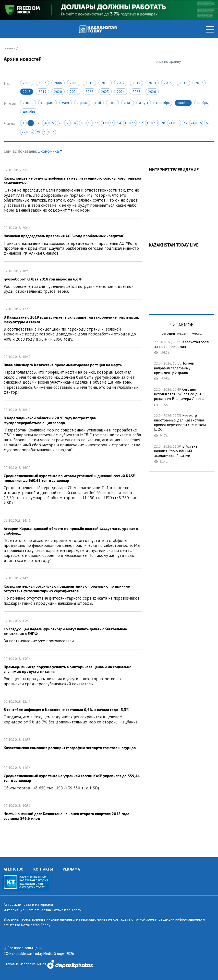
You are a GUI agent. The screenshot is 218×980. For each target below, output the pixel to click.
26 (207, 123)
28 (31, 132)
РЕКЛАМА (71, 869)
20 (163, 123)
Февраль (48, 103)
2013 (136, 83)
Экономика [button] (48, 151)
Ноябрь (202, 103)
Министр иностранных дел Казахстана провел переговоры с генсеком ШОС (182, 425)
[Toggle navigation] (210, 29)
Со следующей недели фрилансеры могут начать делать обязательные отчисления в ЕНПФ (73, 630)
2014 (152, 83)
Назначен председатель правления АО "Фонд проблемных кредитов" (73, 240)
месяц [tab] (197, 333)
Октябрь (183, 103)
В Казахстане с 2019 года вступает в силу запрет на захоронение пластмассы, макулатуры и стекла (73, 324)
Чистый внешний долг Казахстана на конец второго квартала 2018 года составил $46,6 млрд (73, 813)
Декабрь (29, 111)
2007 (42, 83)
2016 (183, 83)
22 (178, 123)
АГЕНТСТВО (14, 869)
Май (98, 103)
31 (53, 132)
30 (46, 132)
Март (66, 103)
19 (156, 123)
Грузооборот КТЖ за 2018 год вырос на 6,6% (73, 281)
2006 (27, 83)
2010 (89, 83)
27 (24, 132)
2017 (199, 83)
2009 (74, 83)
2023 (105, 92)
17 (141, 123)
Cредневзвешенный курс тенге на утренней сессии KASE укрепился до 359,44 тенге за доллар (73, 777)
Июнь (112, 103)
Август (144, 103)
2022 (89, 92)
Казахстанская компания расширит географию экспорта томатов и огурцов (73, 744)
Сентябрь (163, 103)
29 (38, 132)
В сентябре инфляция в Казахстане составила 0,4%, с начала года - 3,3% (73, 711)
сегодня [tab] (168, 333)
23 (185, 123)
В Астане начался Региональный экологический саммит (182, 454)
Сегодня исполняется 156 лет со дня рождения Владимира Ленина (182, 397)
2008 (58, 83)
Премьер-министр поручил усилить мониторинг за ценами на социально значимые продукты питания (73, 671)
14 (119, 123)
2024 (121, 92)
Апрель (82, 103)
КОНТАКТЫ (43, 869)
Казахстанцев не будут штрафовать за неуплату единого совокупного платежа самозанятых (73, 189)
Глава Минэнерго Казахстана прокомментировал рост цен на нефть (73, 374)
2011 (105, 83)
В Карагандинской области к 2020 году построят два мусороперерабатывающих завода (73, 429)
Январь (28, 103)
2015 (168, 83)
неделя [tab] (183, 333)
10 (90, 123)
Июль (128, 103)
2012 (121, 83)
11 (97, 123)
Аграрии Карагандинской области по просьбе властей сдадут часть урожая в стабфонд (73, 540)
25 (200, 123)
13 (112, 123)
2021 (74, 92)
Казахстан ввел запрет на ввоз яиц (182, 347)
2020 (58, 92)
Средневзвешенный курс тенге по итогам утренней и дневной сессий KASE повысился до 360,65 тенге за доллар (73, 485)
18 (148, 123)
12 (104, 123)
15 (126, 123)
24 (193, 123)
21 (170, 123)
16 (134, 123)
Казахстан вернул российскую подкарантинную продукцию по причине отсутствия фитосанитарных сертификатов (73, 590)
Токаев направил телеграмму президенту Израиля (182, 371)
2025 (136, 92)
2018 (27, 92)
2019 (42, 92)
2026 (152, 92)
